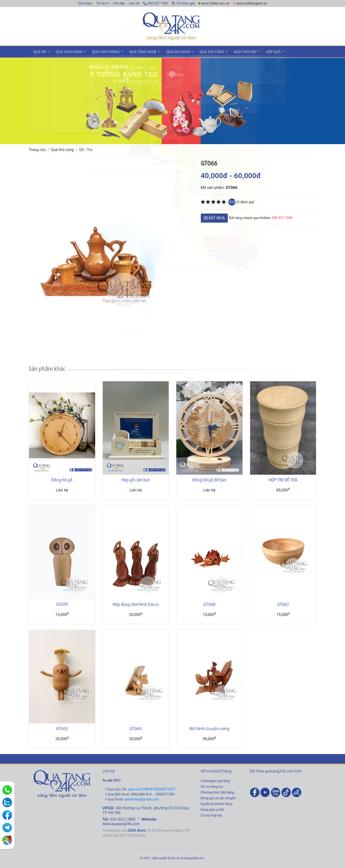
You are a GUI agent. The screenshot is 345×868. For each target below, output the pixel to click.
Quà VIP (39, 51)
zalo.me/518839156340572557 (152, 789)
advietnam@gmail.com (142, 799)
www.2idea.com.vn (215, 3)
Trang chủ (37, 149)
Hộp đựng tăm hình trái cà (136, 603)
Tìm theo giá (183, 3)
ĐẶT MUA (214, 217)
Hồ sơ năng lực (212, 786)
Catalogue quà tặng (215, 780)
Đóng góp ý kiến (213, 809)
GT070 (62, 603)
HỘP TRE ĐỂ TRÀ (283, 479)
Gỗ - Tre (86, 149)
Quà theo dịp (235, 51)
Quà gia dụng (171, 51)
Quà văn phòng (102, 51)
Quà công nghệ (137, 51)
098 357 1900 (156, 3)
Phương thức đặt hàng (217, 792)
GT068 (209, 603)
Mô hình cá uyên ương (209, 727)
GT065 (62, 727)
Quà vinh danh (67, 51)
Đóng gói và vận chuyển (218, 797)
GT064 (136, 727)
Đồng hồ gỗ (62, 479)
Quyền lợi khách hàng (217, 803)
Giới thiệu (85, 3)
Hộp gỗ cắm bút (136, 479)
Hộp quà (262, 51)
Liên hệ (134, 3)
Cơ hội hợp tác (212, 815)
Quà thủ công (203, 51)
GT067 (283, 603)
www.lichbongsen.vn (252, 3)
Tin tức (101, 3)
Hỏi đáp (119, 3)
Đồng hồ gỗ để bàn (209, 479)
